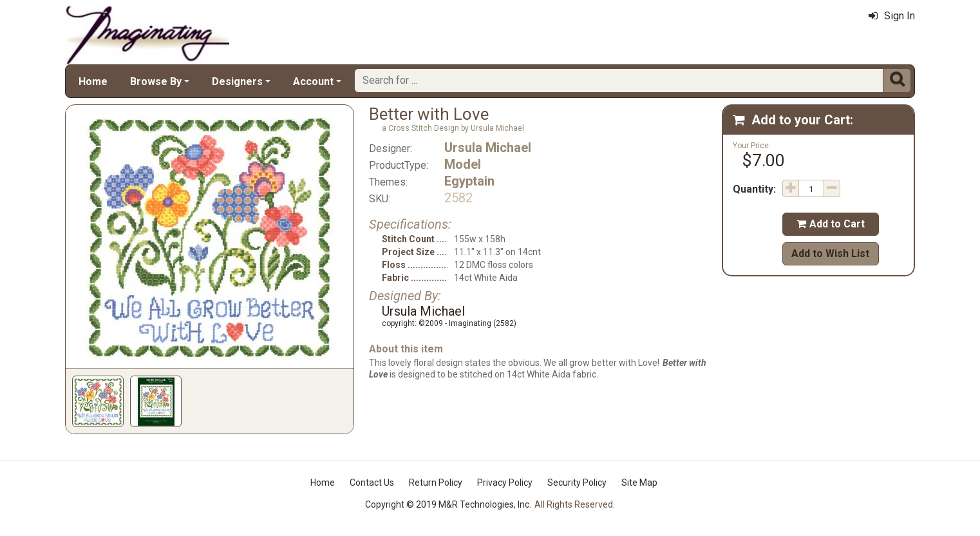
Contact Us (372, 483)
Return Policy (436, 483)
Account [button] (313, 81)
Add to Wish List (830, 254)
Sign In (892, 16)
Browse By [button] (156, 81)
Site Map (639, 483)
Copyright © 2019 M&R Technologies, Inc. (448, 504)
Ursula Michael (488, 148)
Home (93, 81)
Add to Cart (831, 224)
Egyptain (469, 181)
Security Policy (577, 483)
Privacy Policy (505, 483)
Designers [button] (237, 81)
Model (463, 164)
